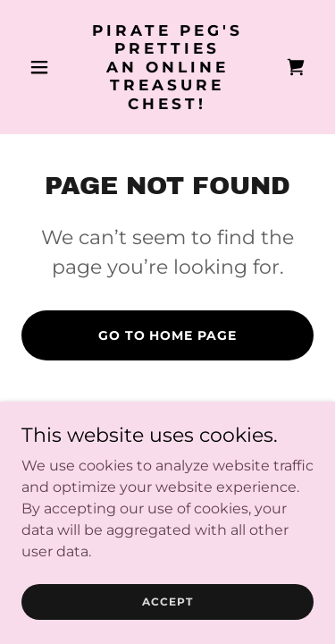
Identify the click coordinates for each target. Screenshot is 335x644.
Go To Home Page (168, 335)
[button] (43, 67)
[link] (167, 104)
